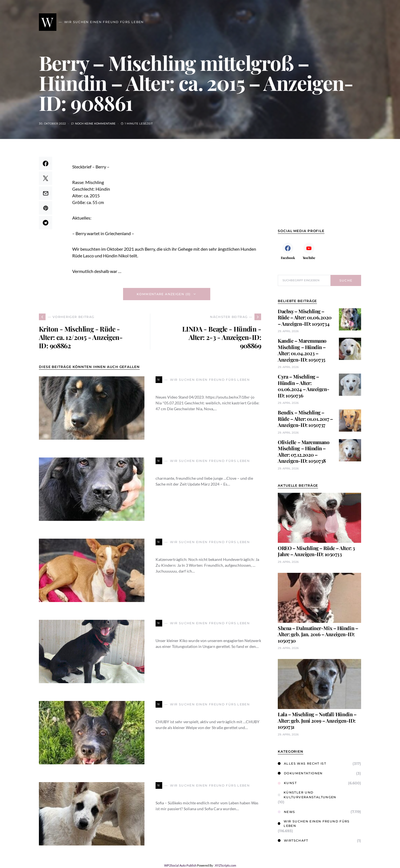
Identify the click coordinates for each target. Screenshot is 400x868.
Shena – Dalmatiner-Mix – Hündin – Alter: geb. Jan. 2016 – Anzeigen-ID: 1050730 (318, 634)
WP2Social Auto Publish (180, 865)
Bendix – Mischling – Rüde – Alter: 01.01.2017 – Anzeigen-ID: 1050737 (305, 419)
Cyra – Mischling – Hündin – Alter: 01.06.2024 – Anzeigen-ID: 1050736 (303, 386)
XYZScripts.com (226, 865)
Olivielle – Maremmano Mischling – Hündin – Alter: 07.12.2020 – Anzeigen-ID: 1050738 (304, 452)
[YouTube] (309, 251)
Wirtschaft (293, 840)
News (287, 812)
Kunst (287, 783)
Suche (346, 280)
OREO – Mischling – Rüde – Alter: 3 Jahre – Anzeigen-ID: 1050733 (316, 551)
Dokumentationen (300, 773)
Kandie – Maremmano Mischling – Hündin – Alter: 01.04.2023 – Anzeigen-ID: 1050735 (302, 350)
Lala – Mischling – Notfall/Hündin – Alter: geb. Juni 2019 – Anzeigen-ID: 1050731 (317, 721)
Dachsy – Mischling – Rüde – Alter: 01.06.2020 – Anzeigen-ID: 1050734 (305, 318)
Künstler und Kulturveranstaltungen (307, 795)
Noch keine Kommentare (95, 124)
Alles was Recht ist (302, 763)
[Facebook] (288, 251)
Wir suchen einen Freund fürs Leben (314, 824)
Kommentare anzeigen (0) (164, 294)
